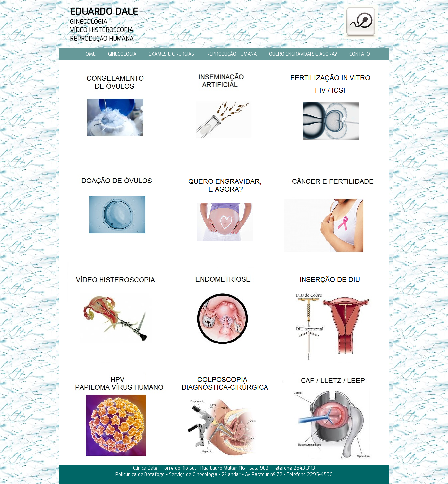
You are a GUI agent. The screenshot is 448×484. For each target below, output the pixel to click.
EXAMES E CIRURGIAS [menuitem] (171, 54)
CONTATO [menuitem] (360, 54)
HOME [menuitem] (89, 54)
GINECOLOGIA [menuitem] (122, 54)
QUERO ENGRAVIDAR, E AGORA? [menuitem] (303, 54)
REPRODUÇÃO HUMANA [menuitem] (232, 54)
